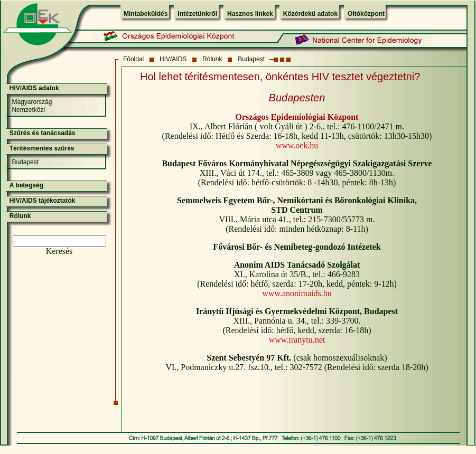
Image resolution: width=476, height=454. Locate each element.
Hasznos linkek (250, 14)
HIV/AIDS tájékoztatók (43, 201)
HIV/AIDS (173, 59)
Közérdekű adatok (310, 14)
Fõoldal (133, 59)
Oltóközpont (366, 14)
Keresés (59, 251)
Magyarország (32, 102)
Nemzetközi (28, 110)
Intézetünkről (197, 14)
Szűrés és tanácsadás (43, 133)
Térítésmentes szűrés (42, 148)
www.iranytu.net (297, 340)
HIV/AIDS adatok (34, 88)
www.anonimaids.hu (297, 293)
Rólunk (212, 59)
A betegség (26, 185)
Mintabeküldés (146, 14)
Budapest (251, 59)
